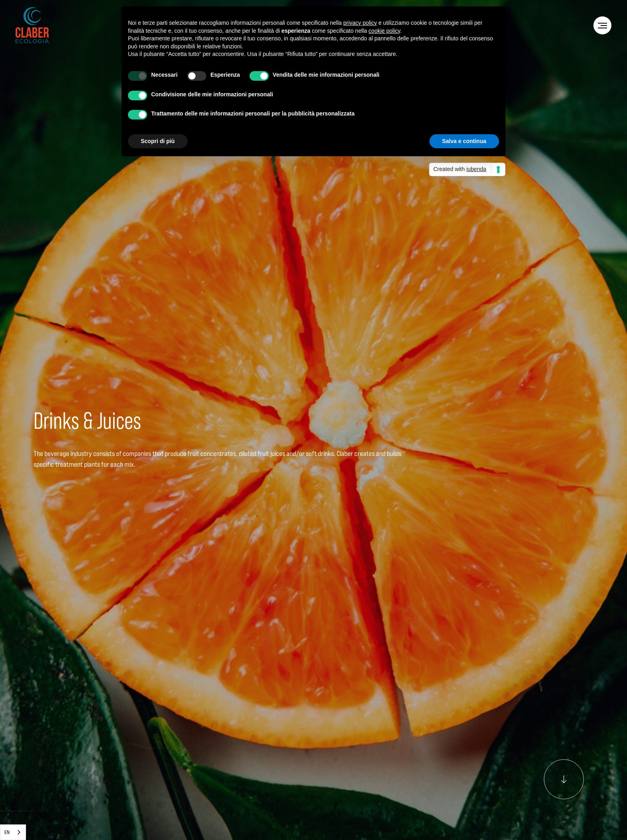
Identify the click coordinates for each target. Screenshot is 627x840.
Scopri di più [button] (158, 141)
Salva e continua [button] (464, 141)
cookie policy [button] (384, 31)
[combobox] (13, 832)
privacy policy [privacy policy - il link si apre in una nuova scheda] (360, 23)
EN (7, 832)
